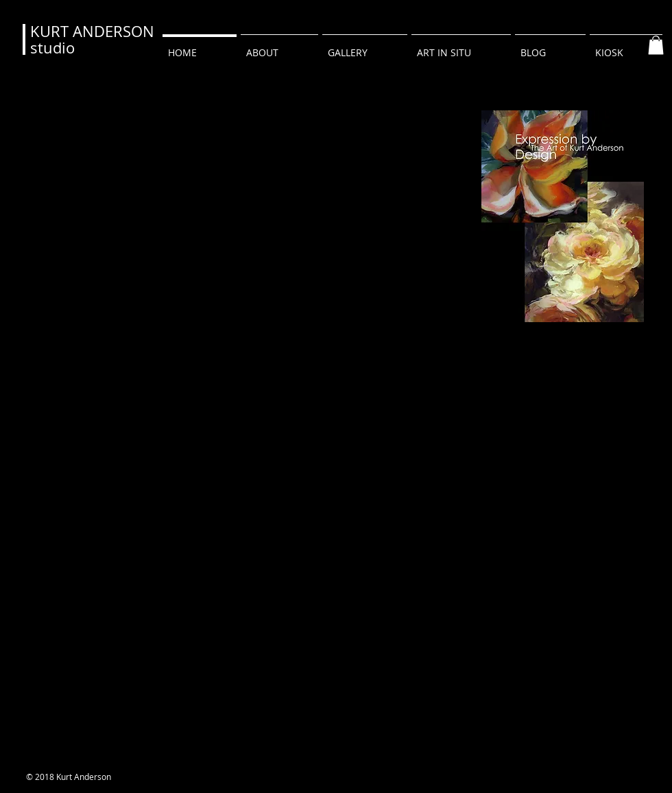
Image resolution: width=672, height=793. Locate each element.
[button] (656, 45)
